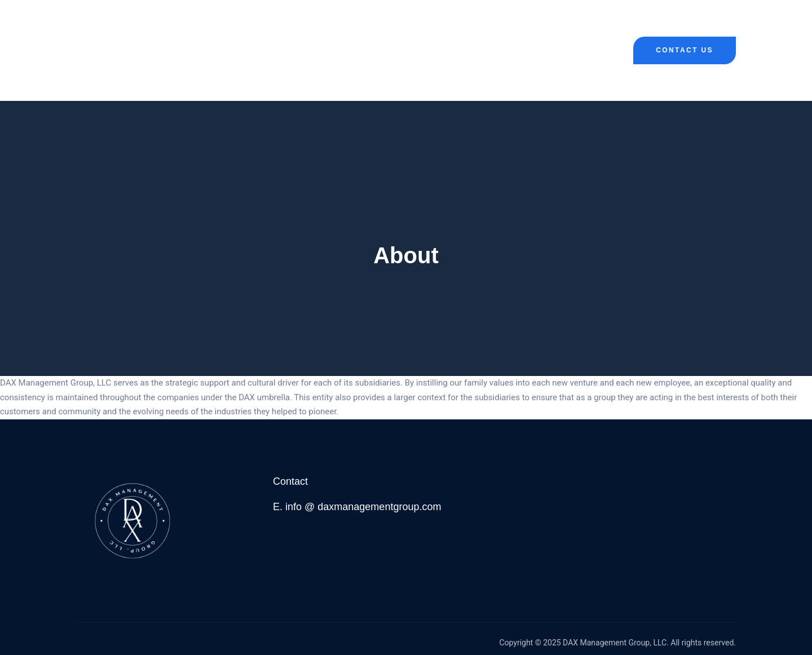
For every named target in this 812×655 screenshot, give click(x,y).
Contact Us (685, 50)
